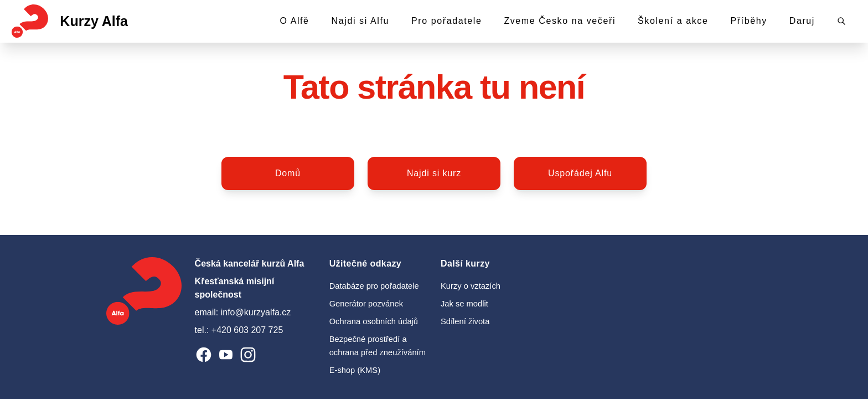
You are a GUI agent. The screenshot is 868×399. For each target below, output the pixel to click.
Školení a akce (673, 21)
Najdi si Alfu (360, 21)
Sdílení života (465, 321)
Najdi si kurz (434, 173)
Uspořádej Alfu (580, 173)
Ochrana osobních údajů (374, 321)
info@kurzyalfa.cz (256, 312)
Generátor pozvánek (366, 304)
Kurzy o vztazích (471, 286)
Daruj (802, 21)
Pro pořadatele (446, 21)
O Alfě (294, 21)
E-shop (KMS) (355, 370)
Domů (288, 173)
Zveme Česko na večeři (560, 21)
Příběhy (748, 21)
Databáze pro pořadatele (374, 286)
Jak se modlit (464, 304)
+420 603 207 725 (247, 330)
